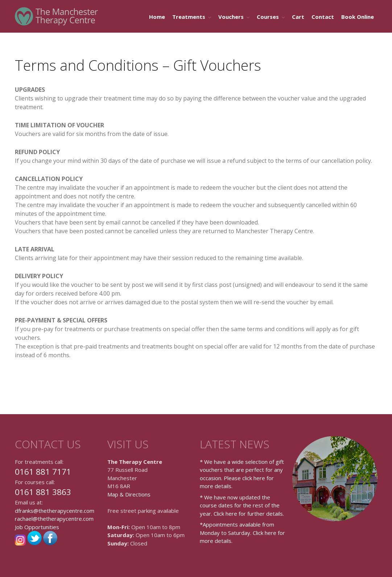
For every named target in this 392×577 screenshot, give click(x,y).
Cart (298, 17)
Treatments (189, 17)
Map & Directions (129, 494)
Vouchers (231, 17)
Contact (323, 17)
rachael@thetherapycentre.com (54, 519)
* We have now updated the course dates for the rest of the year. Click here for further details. (242, 505)
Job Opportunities (37, 527)
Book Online (358, 17)
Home (157, 17)
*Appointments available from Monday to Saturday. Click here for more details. (242, 533)
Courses (268, 17)
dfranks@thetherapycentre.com (55, 511)
